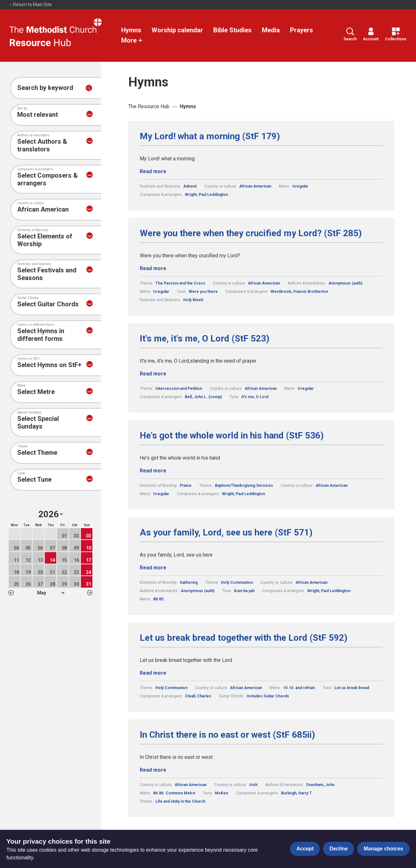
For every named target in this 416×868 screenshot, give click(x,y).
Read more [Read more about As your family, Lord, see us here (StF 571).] (153, 568)
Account (371, 34)
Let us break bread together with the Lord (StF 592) (243, 638)
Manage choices (383, 849)
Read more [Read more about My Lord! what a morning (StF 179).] (153, 171)
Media (271, 30)
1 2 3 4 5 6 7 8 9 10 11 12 (51, 593)
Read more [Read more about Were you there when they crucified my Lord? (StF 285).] (153, 268)
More (132, 40)
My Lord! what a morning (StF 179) (210, 136)
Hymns (131, 30)
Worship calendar (177, 30)
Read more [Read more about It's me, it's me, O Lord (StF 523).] (153, 374)
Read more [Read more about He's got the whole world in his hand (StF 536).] (153, 471)
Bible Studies (232, 30)
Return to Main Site (31, 4)
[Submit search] (89, 88)
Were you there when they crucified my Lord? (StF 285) (251, 233)
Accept (305, 849)
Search (350, 34)
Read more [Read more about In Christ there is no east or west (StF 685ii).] (153, 770)
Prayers (302, 30)
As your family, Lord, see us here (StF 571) (226, 533)
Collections (396, 34)
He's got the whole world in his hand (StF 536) (232, 436)
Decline (338, 849)
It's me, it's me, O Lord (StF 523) (204, 339)
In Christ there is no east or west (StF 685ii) (227, 735)
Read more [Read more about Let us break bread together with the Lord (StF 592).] (153, 673)
